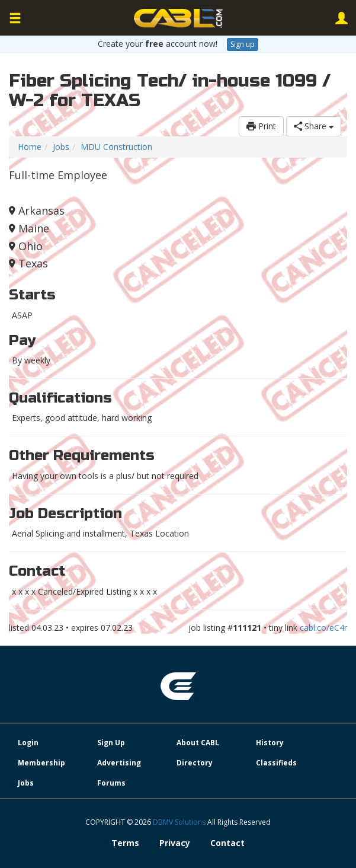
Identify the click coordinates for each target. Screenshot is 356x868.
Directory (195, 763)
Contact (227, 843)
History (270, 743)
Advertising (119, 763)
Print (261, 126)
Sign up (243, 44)
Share (314, 126)
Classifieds (276, 763)
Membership (41, 763)
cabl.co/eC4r (323, 628)
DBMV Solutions (180, 822)
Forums (111, 783)
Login (28, 743)
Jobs (61, 147)
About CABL (198, 743)
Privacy (175, 843)
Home (30, 147)
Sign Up (111, 743)
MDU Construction (116, 147)
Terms (125, 843)
